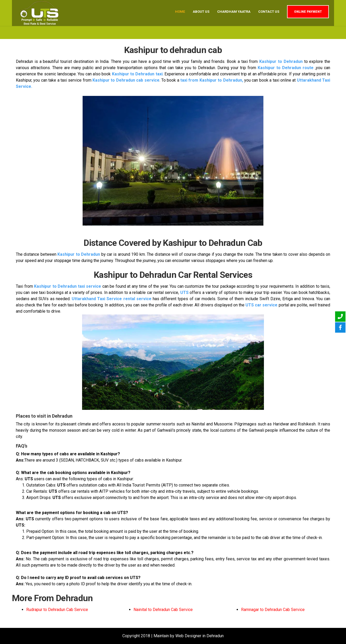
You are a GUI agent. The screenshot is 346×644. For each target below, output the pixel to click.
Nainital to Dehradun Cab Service (163, 610)
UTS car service (261, 305)
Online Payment (308, 12)
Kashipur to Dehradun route (286, 68)
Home (180, 12)
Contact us (269, 12)
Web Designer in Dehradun (199, 636)
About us (201, 12)
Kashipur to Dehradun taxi (137, 74)
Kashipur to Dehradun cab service (126, 80)
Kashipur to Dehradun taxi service (68, 286)
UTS (184, 293)
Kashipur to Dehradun (281, 61)
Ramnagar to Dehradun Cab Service (273, 610)
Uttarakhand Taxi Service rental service (112, 299)
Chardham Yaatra (234, 12)
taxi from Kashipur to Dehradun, (212, 80)
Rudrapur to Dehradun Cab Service (57, 610)
